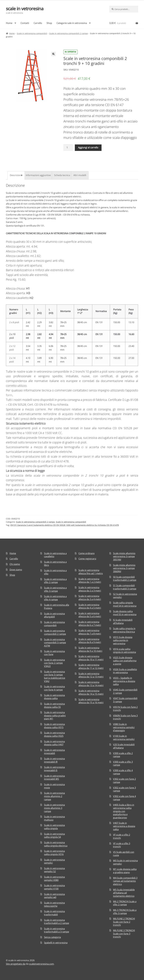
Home (9, 23)
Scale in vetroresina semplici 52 (54, 870)
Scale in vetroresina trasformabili (54, 913)
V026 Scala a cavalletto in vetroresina (125, 671)
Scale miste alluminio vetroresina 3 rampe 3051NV (124, 556)
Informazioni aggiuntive (38, 175)
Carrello (38, 23)
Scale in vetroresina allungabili (54, 615)
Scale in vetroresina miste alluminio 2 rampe (54, 796)
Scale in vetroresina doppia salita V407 (54, 743)
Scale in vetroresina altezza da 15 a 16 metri (91, 701)
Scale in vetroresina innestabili (54, 752)
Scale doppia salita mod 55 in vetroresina (125, 613)
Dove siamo (16, 570)
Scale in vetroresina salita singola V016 (54, 853)
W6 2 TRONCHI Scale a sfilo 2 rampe (125, 903)
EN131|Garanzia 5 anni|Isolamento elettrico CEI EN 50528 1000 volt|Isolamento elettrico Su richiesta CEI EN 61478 (65, 525)
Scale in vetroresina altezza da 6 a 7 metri (90, 623)
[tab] (16, 175)
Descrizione (16, 175)
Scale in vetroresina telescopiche (54, 904)
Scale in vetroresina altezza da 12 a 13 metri (91, 675)
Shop (49, 23)
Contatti (25, 23)
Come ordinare (86, 553)
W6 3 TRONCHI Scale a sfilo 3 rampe (125, 912)
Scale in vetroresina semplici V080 (54, 878)
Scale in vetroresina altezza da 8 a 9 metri (90, 641)
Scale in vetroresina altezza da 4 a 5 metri (90, 606)
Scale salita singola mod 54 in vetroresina (125, 604)
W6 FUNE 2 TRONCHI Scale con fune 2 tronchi (124, 922)
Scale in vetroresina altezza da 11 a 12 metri (91, 666)
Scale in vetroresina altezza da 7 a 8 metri (90, 632)
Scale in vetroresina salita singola (54, 827)
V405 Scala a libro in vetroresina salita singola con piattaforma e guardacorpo (124, 811)
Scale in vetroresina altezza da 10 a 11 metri (91, 658)
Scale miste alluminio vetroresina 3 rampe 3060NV (124, 568)
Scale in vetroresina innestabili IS (54, 769)
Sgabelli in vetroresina (56, 943)
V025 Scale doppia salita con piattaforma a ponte (125, 661)
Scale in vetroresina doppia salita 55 (54, 705)
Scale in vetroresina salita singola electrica (56, 844)
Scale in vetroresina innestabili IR (54, 760)
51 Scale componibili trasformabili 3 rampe (125, 587)
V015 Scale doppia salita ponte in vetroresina (123, 640)
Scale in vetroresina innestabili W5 (54, 777)
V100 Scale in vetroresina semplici (124, 738)
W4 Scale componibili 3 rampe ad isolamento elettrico (125, 881)
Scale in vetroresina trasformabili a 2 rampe (57, 922)
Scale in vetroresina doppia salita (54, 697)
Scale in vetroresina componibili (32, 33)
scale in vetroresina (25, 9)
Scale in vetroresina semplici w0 (54, 896)
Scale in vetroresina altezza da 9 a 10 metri (90, 649)
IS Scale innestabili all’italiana (123, 622)
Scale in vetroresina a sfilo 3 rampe (55, 589)
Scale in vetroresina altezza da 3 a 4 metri (90, 598)
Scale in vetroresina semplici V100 (54, 887)
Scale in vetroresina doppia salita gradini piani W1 (55, 716)
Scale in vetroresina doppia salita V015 (54, 726)
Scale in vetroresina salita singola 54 (54, 835)
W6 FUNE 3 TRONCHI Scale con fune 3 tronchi (124, 934)
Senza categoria (52, 937)
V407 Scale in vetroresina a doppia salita (124, 826)
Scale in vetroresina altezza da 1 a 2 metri (90, 580)
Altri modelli (80, 175)
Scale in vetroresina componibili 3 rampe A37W (55, 643)
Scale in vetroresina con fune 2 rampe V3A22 (54, 663)
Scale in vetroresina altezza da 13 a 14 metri (91, 684)
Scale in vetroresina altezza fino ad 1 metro (91, 572)
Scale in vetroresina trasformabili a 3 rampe (57, 930)
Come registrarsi (87, 559)
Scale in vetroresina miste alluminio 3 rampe (54, 808)
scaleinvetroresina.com (41, 964)
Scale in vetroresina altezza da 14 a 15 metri (91, 692)
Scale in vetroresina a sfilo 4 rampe (55, 598)
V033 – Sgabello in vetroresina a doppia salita (124, 681)
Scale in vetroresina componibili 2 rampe (69, 33)
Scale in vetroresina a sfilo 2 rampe (55, 581)
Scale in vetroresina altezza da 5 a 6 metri (90, 615)
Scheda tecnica (62, 175)
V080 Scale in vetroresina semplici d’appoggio (124, 727)
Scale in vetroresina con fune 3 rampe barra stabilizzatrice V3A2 (55, 676)
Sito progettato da (16, 964)
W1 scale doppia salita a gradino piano (125, 871)
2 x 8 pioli (14, 322)
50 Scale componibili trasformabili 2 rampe (125, 579)
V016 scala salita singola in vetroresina (125, 651)
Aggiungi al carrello (88, 148)
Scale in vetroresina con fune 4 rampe (54, 688)
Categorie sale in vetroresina (72, 23)
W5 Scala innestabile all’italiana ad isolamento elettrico (124, 893)
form (9, 395)
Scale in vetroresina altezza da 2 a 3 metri (90, 589)
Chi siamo (15, 564)
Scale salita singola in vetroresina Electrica (124, 630)
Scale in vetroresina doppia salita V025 (54, 734)
